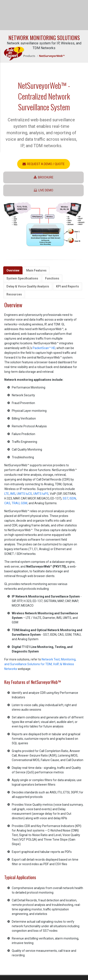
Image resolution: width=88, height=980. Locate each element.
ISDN (73, 498)
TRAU (16, 503)
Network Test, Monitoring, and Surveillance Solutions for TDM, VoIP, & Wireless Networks (40, 664)
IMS (13, 494)
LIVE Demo (43, 190)
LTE (7, 494)
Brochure (44, 177)
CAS (7, 503)
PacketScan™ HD (44, 348)
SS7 (65, 498)
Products (29, 56)
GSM (24, 503)
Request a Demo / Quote (44, 164)
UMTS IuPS (41, 494)
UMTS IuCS (24, 494)
